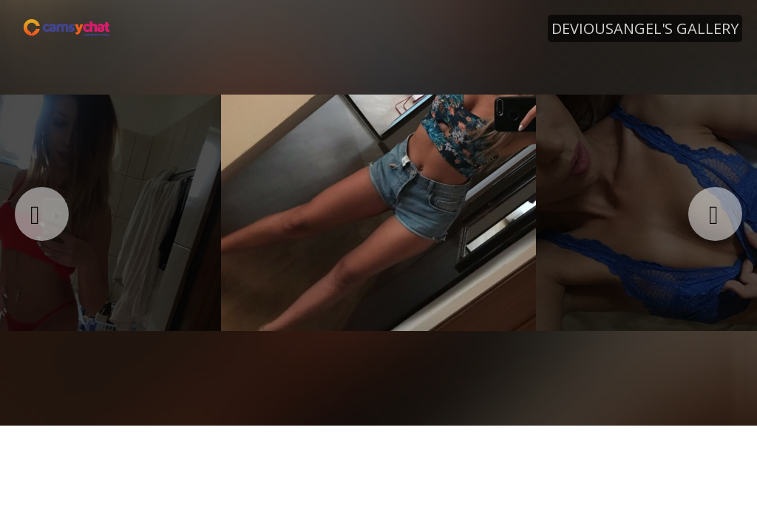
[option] (378, 213)
